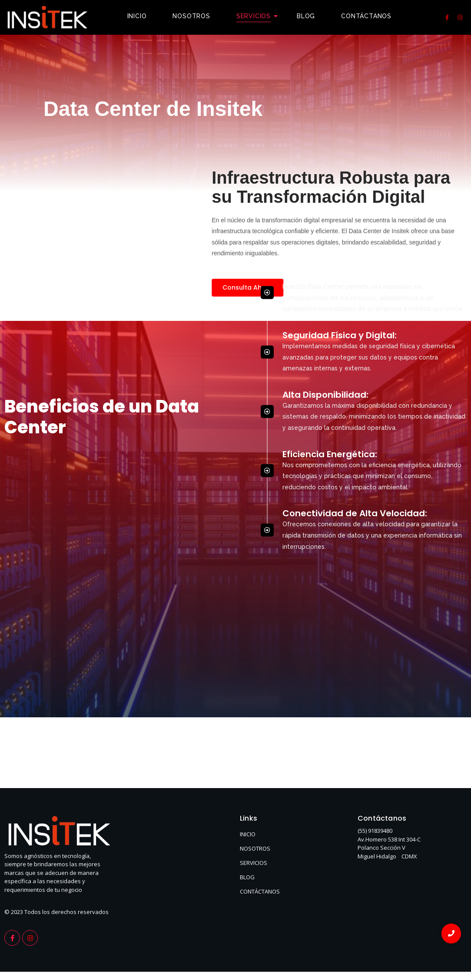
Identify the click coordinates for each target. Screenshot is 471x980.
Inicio (137, 16)
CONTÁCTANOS (260, 891)
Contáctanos (366, 16)
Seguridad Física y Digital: (340, 224)
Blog (306, 16)
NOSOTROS (255, 848)
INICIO (248, 834)
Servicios (257, 16)
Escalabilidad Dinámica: (336, 165)
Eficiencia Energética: (330, 343)
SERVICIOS (254, 863)
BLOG (247, 877)
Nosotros (191, 16)
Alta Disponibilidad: (325, 284)
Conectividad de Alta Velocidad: (355, 403)
